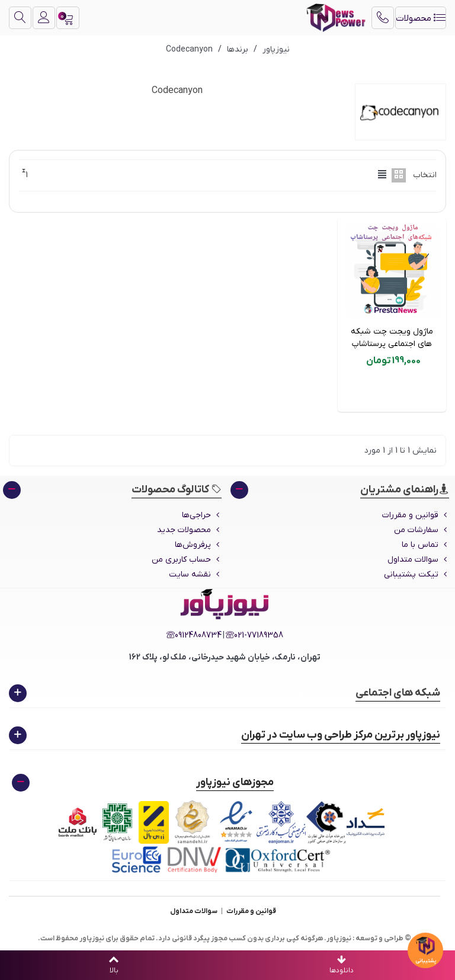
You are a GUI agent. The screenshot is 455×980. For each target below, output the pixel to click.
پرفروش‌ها (198, 545)
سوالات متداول (418, 560)
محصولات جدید (189, 530)
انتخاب (425, 175)
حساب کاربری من (187, 560)
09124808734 (194, 635)
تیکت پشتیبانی (416, 574)
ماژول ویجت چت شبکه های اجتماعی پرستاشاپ (392, 338)
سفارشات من (422, 530)
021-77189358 (254, 635)
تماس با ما (425, 545)
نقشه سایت (195, 574)
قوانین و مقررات (416, 515)
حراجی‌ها (202, 515)
